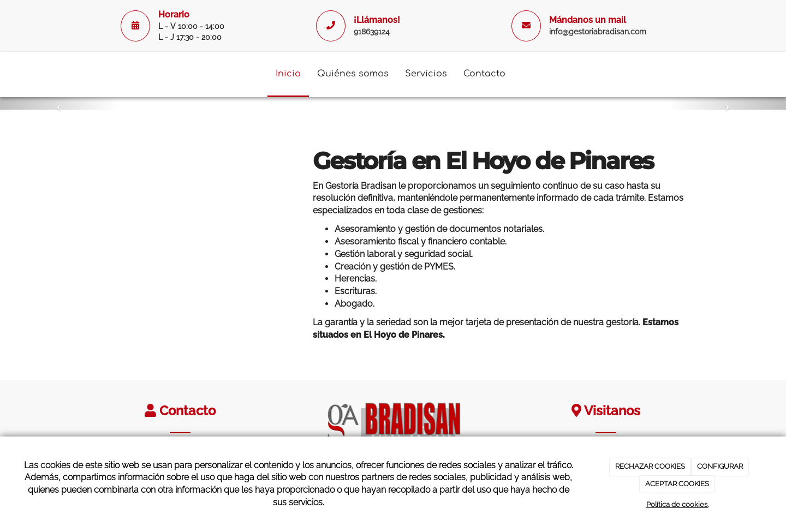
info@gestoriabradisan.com (598, 32)
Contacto (484, 74)
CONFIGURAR (720, 466)
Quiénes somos (353, 74)
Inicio (288, 74)
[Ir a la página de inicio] (79, 74)
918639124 (372, 32)
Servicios (426, 74)
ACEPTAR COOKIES (677, 484)
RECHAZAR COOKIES (650, 466)
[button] (59, 103)
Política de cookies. (677, 504)
